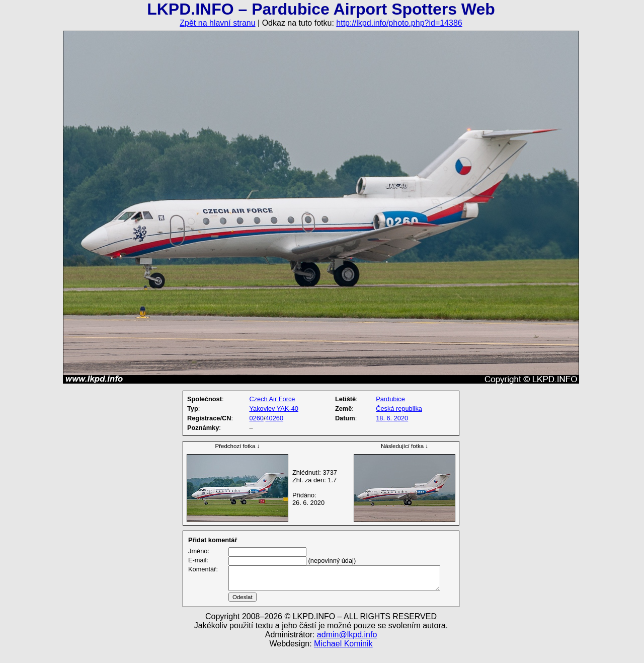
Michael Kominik (343, 656)
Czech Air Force (272, 399)
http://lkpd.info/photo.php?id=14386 (399, 23)
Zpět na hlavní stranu (217, 23)
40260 (274, 418)
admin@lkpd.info (347, 647)
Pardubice (390, 399)
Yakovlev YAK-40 (273, 409)
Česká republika (399, 409)
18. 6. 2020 (392, 418)
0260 (256, 418)
